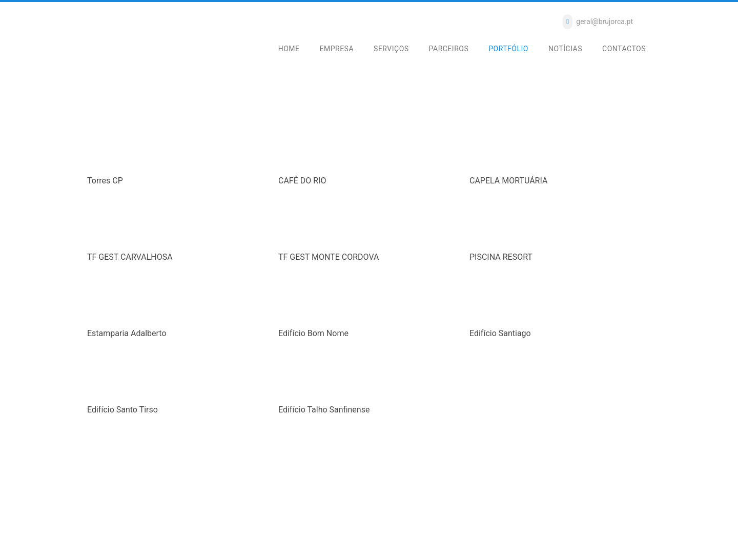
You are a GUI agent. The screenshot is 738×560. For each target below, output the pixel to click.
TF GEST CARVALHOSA (130, 257)
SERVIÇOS (391, 49)
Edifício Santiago (500, 333)
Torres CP (105, 181)
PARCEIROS (449, 49)
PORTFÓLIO (508, 49)
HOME (289, 49)
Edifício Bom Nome (313, 333)
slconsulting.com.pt (232, 542)
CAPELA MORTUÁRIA (508, 181)
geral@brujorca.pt (604, 22)
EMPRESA (337, 49)
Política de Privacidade (113, 530)
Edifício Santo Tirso (122, 410)
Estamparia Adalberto (127, 333)
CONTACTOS (624, 49)
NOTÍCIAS (565, 49)
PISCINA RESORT (501, 257)
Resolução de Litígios (183, 530)
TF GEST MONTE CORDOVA (329, 257)
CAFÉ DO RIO (302, 181)
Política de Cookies (248, 530)
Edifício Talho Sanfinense (324, 410)
